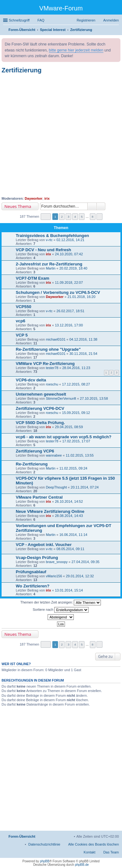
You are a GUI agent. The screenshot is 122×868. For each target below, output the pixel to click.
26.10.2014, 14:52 (69, 501)
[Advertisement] (61, 135)
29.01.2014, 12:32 (80, 576)
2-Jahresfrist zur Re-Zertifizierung (49, 264)
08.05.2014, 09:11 (70, 549)
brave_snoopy (57, 562)
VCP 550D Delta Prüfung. (40, 423)
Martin (51, 268)
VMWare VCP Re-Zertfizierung (45, 364)
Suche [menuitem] (117, 30)
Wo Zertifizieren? (33, 586)
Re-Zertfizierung (32, 464)
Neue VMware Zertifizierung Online (50, 511)
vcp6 (20, 321)
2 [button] (62, 217)
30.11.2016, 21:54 (83, 354)
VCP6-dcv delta (31, 380)
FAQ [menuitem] (41, 20)
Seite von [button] (46, 217)
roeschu (52, 384)
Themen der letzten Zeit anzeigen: (61, 603)
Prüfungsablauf (31, 572)
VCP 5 (22, 335)
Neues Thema (18, 206)
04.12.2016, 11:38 (83, 339)
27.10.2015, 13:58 (94, 398)
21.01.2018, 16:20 (81, 297)
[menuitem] (44, 844)
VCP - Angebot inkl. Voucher (44, 545)
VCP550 (23, 307)
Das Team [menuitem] (111, 852)
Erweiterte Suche (101, 206)
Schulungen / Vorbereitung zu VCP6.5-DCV (58, 292)
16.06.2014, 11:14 (73, 535)
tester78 (52, 368)
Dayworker (33, 198)
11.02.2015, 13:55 (80, 455)
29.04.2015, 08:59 (69, 427)
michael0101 (55, 339)
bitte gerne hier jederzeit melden (76, 50)
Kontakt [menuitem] (89, 852)
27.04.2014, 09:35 (86, 562)
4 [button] (75, 217)
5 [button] (82, 217)
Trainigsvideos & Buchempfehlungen (52, 236)
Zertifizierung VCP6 (35, 451)
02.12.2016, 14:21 (70, 240)
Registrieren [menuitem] (86, 20)
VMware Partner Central (39, 497)
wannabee (54, 455)
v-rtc (49, 240)
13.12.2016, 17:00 (69, 325)
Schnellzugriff (19, 20)
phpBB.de (82, 865)
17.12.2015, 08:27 (76, 384)
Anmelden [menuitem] (111, 20)
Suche (92, 206)
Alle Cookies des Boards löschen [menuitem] (93, 844)
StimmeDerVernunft (61, 398)
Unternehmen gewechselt (41, 394)
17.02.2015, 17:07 (76, 441)
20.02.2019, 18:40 (73, 268)
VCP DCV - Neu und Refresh (44, 250)
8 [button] (93, 217)
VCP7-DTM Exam (32, 278)
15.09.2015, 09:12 (76, 413)
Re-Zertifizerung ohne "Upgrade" (48, 349)
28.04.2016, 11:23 (76, 368)
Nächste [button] (99, 217)
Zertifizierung (22, 70)
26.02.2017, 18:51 (70, 311)
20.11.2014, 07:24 (85, 487)
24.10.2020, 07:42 (69, 254)
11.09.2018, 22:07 (69, 282)
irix (47, 198)
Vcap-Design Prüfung (37, 558)
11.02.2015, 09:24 (73, 468)
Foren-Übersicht (22, 836)
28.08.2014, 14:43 (69, 516)
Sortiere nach (61, 610)
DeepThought (56, 487)
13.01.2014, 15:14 (69, 590)
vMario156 (54, 576)
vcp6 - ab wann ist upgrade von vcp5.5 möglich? (64, 437)
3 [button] (69, 217)
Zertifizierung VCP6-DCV (40, 408)
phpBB (45, 861)
